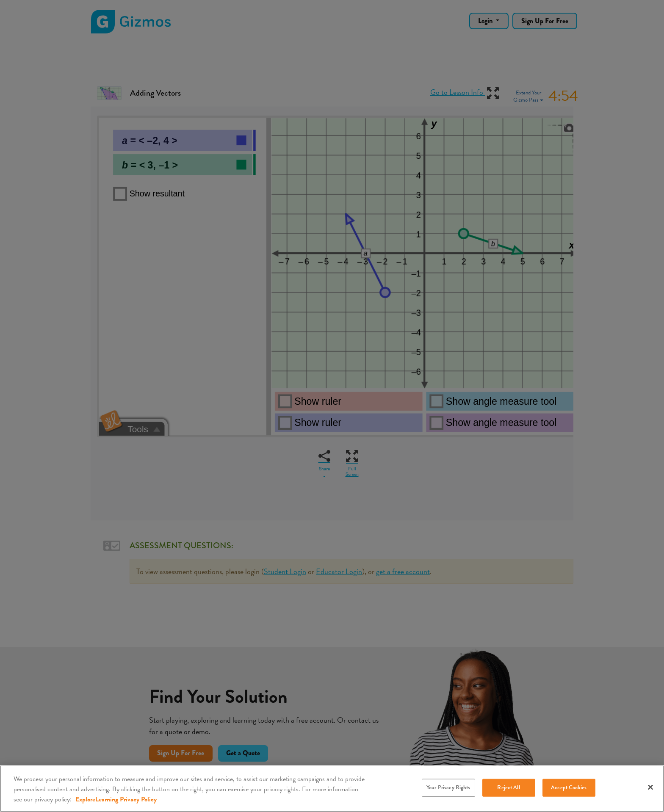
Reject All (508, 787)
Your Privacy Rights (448, 787)
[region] (332, 789)
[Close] (650, 787)
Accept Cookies (569, 787)
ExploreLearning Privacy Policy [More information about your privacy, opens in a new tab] (116, 799)
